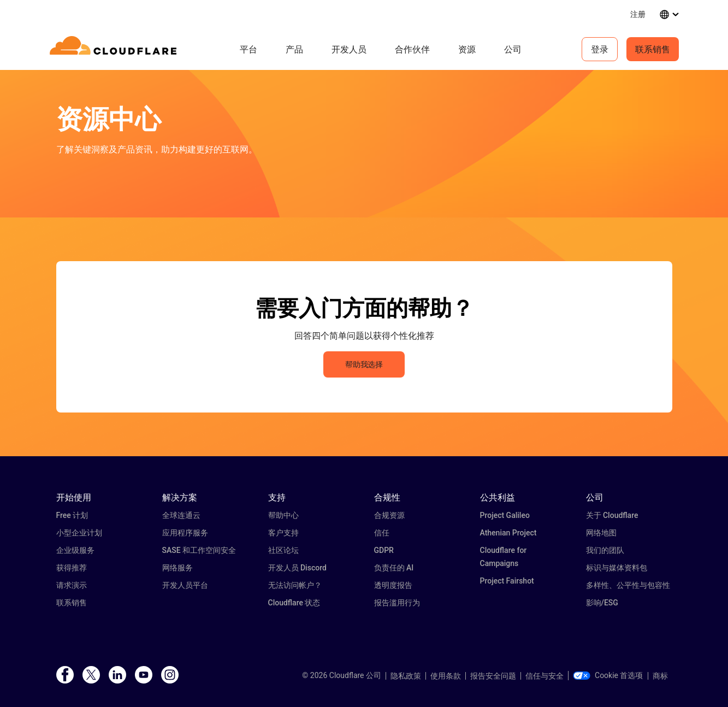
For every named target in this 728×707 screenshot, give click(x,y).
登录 (600, 49)
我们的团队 (605, 550)
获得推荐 (72, 568)
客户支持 (283, 533)
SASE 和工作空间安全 (199, 550)
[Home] (115, 49)
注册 (638, 14)
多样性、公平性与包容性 (628, 585)
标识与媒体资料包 (617, 568)
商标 (660, 676)
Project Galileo (505, 515)
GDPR (384, 550)
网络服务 (177, 568)
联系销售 (653, 49)
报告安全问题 (493, 676)
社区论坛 (283, 550)
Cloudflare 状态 (294, 603)
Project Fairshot (507, 581)
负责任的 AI (394, 568)
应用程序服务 (185, 533)
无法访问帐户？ (295, 585)
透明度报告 (393, 585)
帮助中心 (283, 515)
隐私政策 (406, 676)
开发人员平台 (185, 585)
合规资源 (389, 515)
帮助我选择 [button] (364, 364)
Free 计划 (72, 515)
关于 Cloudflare (612, 515)
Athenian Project (508, 533)
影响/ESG (602, 603)
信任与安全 (544, 676)
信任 (382, 533)
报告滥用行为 (397, 603)
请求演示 (72, 585)
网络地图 (601, 533)
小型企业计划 (79, 533)
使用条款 (446, 676)
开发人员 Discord (297, 568)
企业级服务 (75, 550)
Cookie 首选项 (608, 675)
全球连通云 (181, 515)
